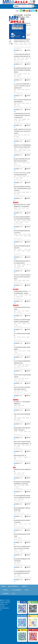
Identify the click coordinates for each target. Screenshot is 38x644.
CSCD (13, 594)
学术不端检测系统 (16, 590)
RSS (28, 17)
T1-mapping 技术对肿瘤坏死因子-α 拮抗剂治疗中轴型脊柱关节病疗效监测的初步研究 (22, 86)
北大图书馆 (5, 594)
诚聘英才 (2, 600)
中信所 (26, 590)
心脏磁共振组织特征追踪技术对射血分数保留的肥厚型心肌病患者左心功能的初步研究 (22, 115)
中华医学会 (5, 590)
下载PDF (28, 35)
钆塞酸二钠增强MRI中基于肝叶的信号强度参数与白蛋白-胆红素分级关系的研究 (23, 131)
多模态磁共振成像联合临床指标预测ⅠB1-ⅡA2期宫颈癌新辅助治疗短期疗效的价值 (22, 189)
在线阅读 (17, 35)
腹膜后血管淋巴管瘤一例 (20, 455)
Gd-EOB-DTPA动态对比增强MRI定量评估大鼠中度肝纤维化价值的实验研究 (22, 277)
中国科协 (24, 586)
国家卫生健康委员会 (13, 586)
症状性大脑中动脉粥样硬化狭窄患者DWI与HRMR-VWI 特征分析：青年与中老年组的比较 (22, 25)
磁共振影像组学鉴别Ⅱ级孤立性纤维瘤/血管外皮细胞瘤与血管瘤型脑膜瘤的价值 (22, 70)
